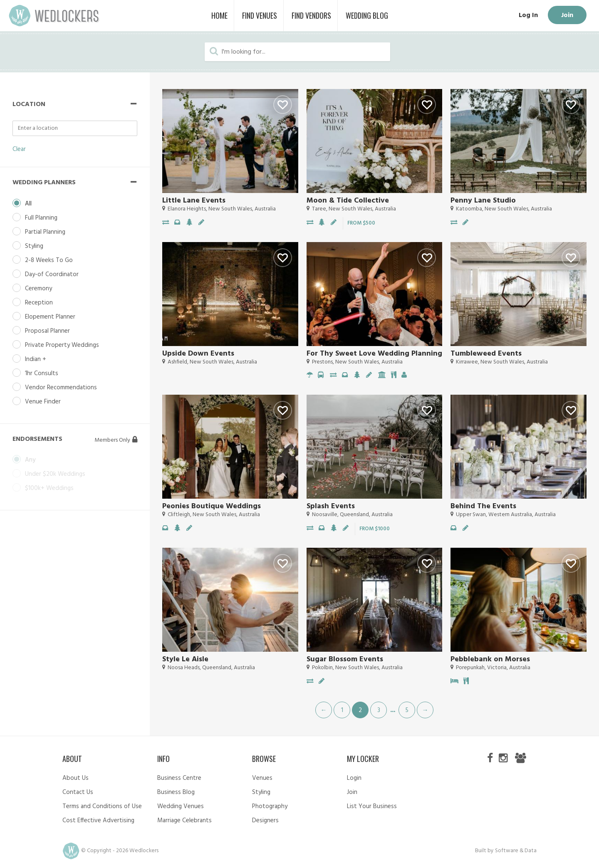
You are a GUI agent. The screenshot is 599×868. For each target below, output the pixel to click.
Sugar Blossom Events (345, 659)
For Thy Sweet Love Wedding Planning (374, 354)
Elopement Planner (50, 317)
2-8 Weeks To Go (49, 260)
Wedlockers (54, 16)
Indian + (36, 359)
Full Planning (41, 218)
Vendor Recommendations (61, 388)
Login (354, 778)
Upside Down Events (198, 354)
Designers (265, 821)
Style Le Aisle (185, 659)
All (28, 204)
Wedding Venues (181, 806)
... (393, 710)
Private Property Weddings (62, 345)
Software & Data (516, 851)
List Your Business (372, 806)
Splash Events (331, 506)
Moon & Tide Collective (348, 201)
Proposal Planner (47, 331)
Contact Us (78, 792)
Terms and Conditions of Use (102, 806)
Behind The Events (483, 506)
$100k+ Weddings (49, 488)
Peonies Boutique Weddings (212, 506)
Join (567, 15)
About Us (75, 778)
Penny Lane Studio (483, 201)
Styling (34, 246)
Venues (262, 778)
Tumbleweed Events (486, 354)
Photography (270, 806)
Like (283, 105)
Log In (528, 15)
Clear (19, 149)
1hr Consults (42, 373)
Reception (39, 303)
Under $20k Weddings (55, 474)
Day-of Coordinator (52, 274)
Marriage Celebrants (184, 821)
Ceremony (38, 289)
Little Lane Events (194, 201)
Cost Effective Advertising (98, 821)
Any (30, 460)
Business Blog (176, 792)
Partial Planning (45, 232)
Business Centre (179, 778)
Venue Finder (43, 402)
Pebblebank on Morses (490, 659)
